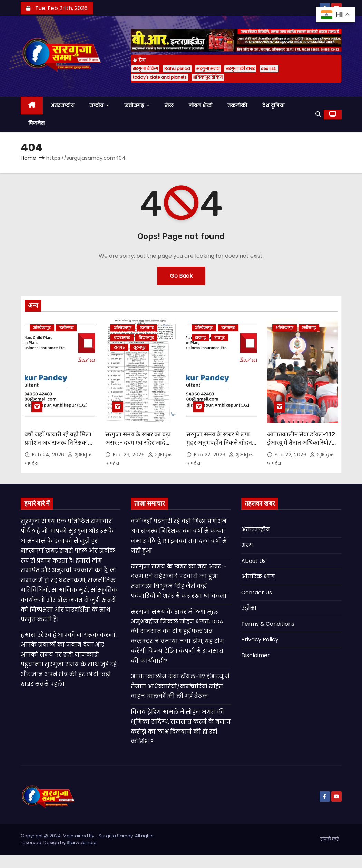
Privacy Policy (260, 639)
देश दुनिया (273, 105)
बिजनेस (37, 123)
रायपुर (219, 338)
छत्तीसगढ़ (137, 105)
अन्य (247, 545)
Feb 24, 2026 (49, 455)
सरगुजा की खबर (240, 69)
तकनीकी (237, 105)
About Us (253, 561)
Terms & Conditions (268, 624)
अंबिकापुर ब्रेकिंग (208, 77)
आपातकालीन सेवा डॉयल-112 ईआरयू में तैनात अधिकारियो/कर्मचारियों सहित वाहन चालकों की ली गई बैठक (301, 447)
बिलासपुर (146, 338)
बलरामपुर (122, 338)
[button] (318, 114)
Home (28, 158)
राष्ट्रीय (99, 105)
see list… (269, 69)
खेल (169, 105)
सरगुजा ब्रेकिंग (145, 69)
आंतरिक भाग (258, 577)
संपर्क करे (330, 839)
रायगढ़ (119, 347)
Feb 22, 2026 (211, 455)
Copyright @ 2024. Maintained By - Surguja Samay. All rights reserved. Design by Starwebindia (87, 839)
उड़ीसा (249, 608)
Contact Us (257, 592)
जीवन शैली (200, 105)
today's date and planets (160, 77)
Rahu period (177, 69)
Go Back (181, 276)
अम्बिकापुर (42, 328)
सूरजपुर (139, 347)
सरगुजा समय (208, 69)
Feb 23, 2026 (130, 455)
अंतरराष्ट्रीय (62, 105)
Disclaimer (256, 655)
